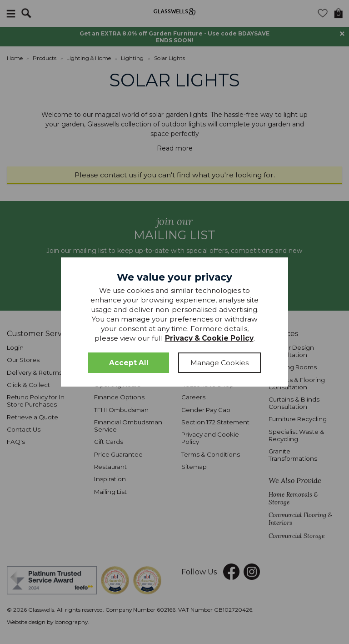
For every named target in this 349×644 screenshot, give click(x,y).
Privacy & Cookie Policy (209, 338)
